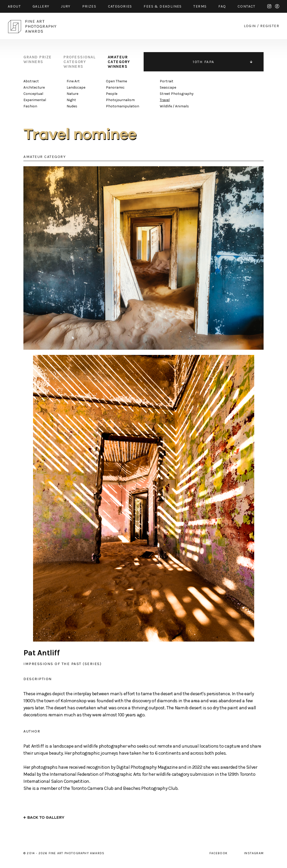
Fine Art (73, 81)
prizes (89, 6)
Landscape (76, 87)
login (250, 26)
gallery (41, 6)
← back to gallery (44, 818)
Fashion (30, 106)
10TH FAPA (204, 62)
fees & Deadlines (163, 6)
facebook (277, 6)
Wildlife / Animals (174, 106)
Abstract (31, 81)
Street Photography (177, 94)
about (14, 6)
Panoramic (115, 87)
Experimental (35, 100)
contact (247, 6)
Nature (72, 94)
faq (222, 6)
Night (71, 100)
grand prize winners (38, 59)
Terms (200, 6)
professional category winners (80, 62)
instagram (269, 6)
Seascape (168, 87)
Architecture (34, 87)
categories (120, 6)
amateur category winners (119, 62)
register (270, 26)
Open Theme (116, 81)
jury (66, 6)
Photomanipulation (123, 106)
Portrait (167, 81)
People (112, 94)
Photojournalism (120, 100)
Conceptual (33, 94)
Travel (165, 100)
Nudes (72, 106)
